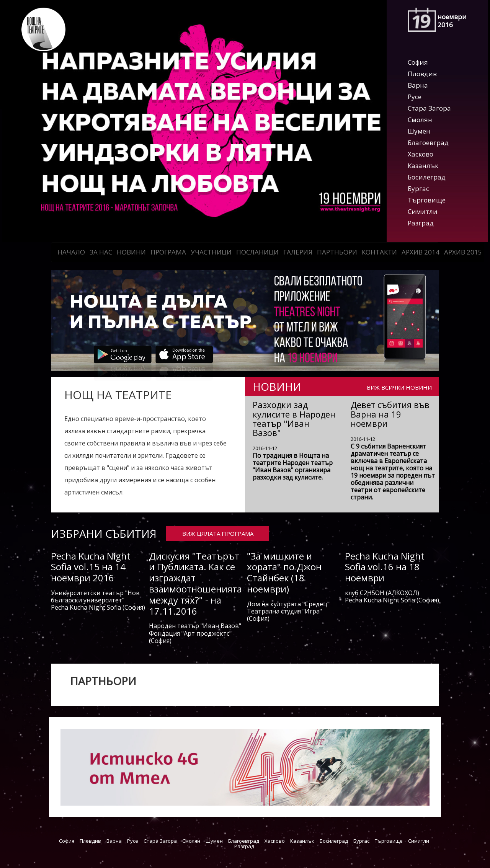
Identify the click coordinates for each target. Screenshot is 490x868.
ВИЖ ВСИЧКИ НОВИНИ (399, 387)
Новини (131, 252)
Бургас (418, 188)
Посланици (257, 252)
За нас (101, 252)
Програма (168, 252)
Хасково (421, 154)
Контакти (379, 252)
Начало (71, 252)
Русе (415, 97)
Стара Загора (429, 108)
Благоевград (428, 143)
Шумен (419, 131)
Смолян (420, 120)
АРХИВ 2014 (421, 252)
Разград (421, 223)
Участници (211, 252)
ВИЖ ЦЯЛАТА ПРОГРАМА (218, 534)
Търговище (427, 200)
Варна (418, 85)
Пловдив (422, 74)
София (418, 62)
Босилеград (427, 177)
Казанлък (423, 166)
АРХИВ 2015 (463, 252)
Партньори (337, 252)
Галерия (298, 252)
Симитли (423, 211)
